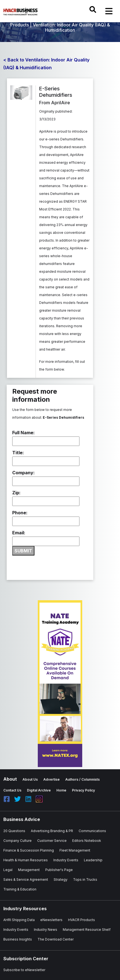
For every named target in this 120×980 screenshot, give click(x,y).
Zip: (16, 493)
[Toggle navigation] (109, 11)
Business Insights (18, 939)
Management (29, 870)
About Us (30, 779)
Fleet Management (75, 850)
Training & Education (20, 889)
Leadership (93, 860)
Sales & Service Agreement (26, 879)
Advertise (52, 779)
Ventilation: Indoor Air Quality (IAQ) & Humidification (71, 27)
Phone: (20, 513)
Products (20, 25)
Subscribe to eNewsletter (24, 970)
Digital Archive (39, 790)
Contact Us (12, 790)
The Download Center (56, 939)
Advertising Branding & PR (52, 831)
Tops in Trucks (85, 879)
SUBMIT (23, 551)
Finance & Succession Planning (29, 850)
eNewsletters (51, 920)
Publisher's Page (59, 870)
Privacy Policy (83, 790)
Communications (92, 831)
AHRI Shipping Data (19, 920)
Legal (8, 870)
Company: (23, 473)
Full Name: (23, 433)
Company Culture (17, 841)
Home (61, 790)
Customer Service (52, 841)
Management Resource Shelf (87, 930)
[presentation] (54, 566)
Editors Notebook (87, 841)
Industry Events (66, 860)
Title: (18, 453)
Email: (19, 533)
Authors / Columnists (82, 779)
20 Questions (14, 831)
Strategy (61, 879)
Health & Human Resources (26, 860)
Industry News (46, 930)
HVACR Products (82, 920)
